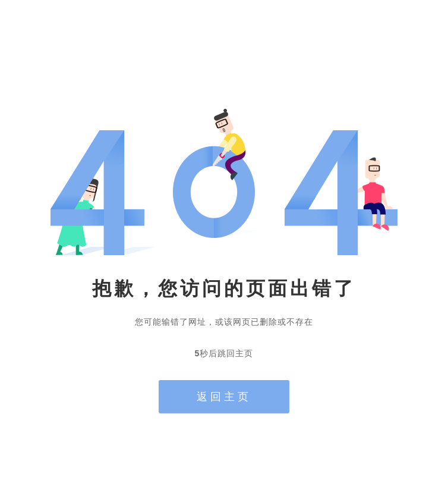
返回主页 (224, 397)
